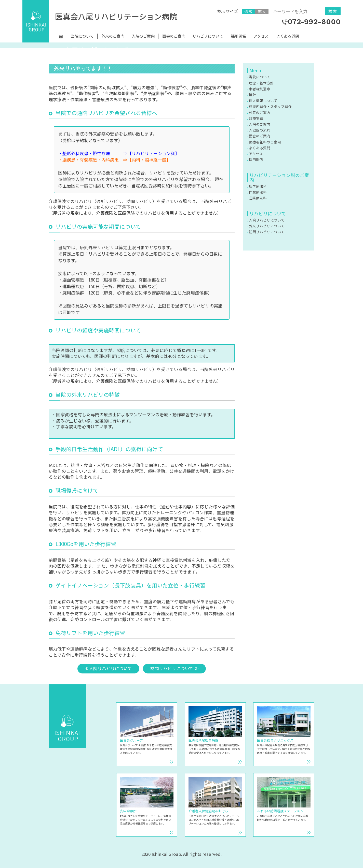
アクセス (261, 36)
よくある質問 (288, 36)
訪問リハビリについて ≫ (174, 668)
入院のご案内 (143, 36)
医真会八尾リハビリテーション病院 (116, 16)
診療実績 (256, 118)
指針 (252, 95)
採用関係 (238, 36)
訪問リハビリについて (267, 232)
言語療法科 (258, 198)
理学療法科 (258, 186)
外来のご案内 (113, 36)
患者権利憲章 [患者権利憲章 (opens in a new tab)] (260, 89)
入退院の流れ (260, 130)
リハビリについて (208, 36)
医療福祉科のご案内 (265, 142)
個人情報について (263, 100)
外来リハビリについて (267, 226)
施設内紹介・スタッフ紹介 (270, 106)
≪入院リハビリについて (108, 668)
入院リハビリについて (267, 220)
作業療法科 (258, 192)
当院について (82, 36)
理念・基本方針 (261, 83)
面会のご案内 (174, 36)
